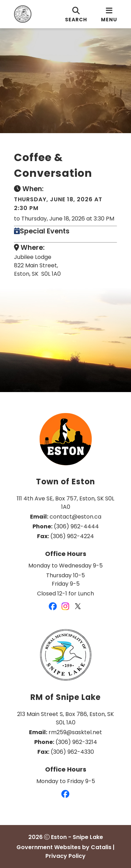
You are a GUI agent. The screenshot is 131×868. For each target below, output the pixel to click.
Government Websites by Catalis (64, 847)
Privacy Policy (65, 856)
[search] (76, 14)
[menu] (109, 14)
